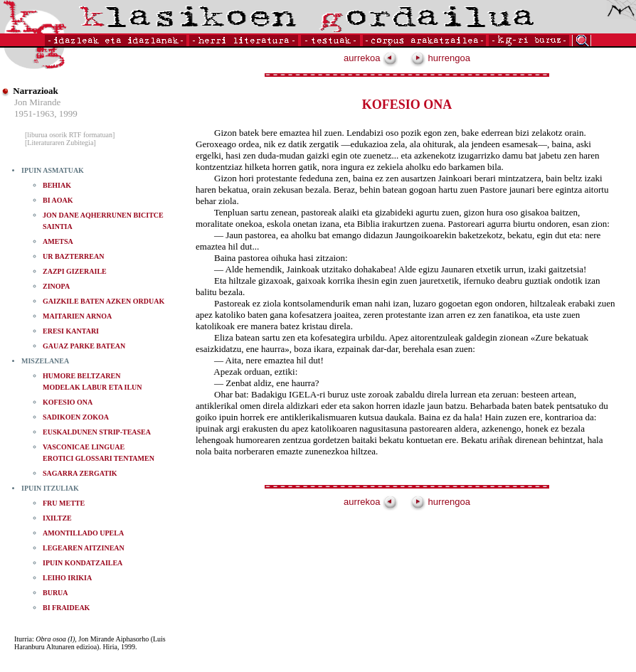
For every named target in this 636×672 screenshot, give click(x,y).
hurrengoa (440, 58)
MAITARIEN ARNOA (77, 316)
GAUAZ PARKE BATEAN (84, 346)
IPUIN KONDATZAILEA (83, 563)
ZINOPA (56, 286)
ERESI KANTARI (71, 331)
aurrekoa (371, 58)
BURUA (55, 593)
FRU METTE (64, 503)
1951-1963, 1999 (46, 113)
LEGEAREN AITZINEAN (84, 548)
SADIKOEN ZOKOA (76, 417)
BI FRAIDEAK (66, 608)
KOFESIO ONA (68, 402)
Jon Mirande (37, 102)
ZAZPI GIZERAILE (75, 271)
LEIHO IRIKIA (67, 578)
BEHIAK (57, 185)
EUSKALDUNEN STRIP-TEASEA (97, 432)
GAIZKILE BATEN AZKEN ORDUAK (104, 301)
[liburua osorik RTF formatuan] (70, 135)
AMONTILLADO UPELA (83, 533)
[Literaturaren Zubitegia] (60, 143)
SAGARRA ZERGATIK (80, 473)
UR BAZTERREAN (73, 256)
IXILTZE (57, 518)
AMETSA (58, 241)
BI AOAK (58, 200)
